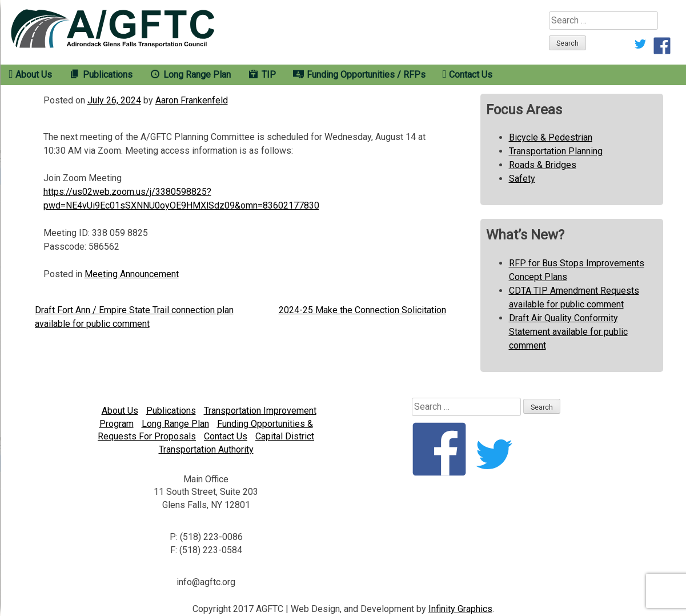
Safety (522, 179)
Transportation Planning (556, 151)
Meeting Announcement (132, 274)
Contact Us (226, 436)
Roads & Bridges (543, 165)
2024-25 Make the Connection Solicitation (362, 310)
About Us (120, 411)
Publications (171, 411)
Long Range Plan (175, 424)
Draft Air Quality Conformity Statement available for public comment (568, 332)
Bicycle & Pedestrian (551, 137)
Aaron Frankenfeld (192, 100)
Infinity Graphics (460, 609)
